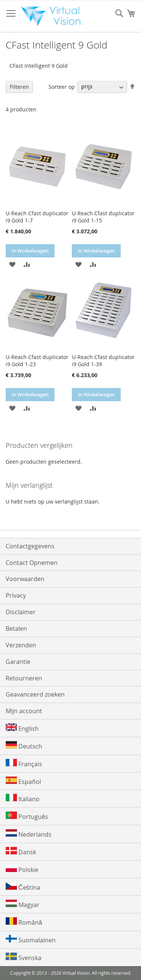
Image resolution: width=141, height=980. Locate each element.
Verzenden (21, 645)
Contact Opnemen (32, 563)
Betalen (16, 628)
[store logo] (53, 16)
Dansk (21, 851)
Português (27, 816)
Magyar (23, 904)
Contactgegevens (30, 546)
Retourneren (24, 678)
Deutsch (24, 746)
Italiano (23, 798)
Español (23, 781)
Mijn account (24, 711)
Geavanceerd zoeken (35, 694)
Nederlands (29, 834)
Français (24, 763)
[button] (12, 264)
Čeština (23, 887)
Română (24, 922)
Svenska (23, 957)
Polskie (22, 869)
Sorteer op (62, 86)
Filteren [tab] (19, 87)
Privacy (16, 595)
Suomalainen (31, 940)
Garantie (18, 662)
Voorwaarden (25, 579)
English (22, 728)
